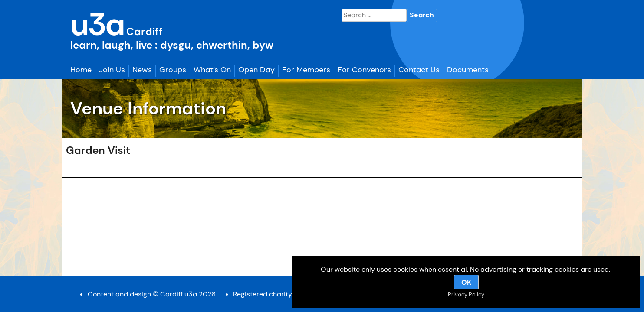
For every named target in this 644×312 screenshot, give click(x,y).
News (142, 70)
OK (466, 282)
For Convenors (364, 70)
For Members (306, 70)
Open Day (256, 70)
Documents (468, 70)
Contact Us (419, 70)
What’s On (212, 70)
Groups (173, 70)
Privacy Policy (466, 294)
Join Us (112, 70)
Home (81, 70)
